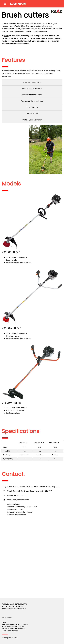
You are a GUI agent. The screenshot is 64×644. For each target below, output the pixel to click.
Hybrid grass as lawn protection (13, 626)
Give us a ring (36, 41)
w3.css (10, 618)
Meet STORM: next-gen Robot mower (15, 624)
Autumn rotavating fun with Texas (14, 629)
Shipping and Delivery (10, 638)
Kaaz (6, 36)
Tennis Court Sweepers (10, 631)
